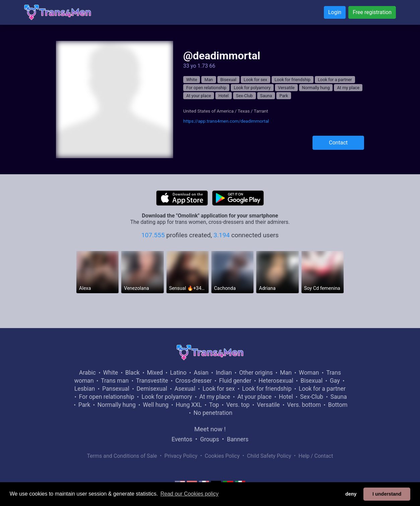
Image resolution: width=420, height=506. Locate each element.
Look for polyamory (252, 88)
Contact (338, 143)
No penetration (213, 413)
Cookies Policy (222, 456)
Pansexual (116, 389)
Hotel (224, 96)
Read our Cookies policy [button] (189, 494)
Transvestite (152, 381)
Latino (178, 373)
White (192, 80)
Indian (224, 373)
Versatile (286, 88)
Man (208, 80)
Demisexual (152, 389)
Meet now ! (210, 429)
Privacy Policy (181, 456)
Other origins (256, 373)
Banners (237, 439)
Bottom (338, 405)
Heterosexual (276, 381)
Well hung (156, 405)
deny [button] (351, 494)
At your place (199, 96)
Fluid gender (235, 381)
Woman (309, 373)
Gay (335, 381)
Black (132, 373)
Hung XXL (189, 405)
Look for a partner (335, 80)
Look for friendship (293, 80)
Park (284, 96)
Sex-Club (244, 96)
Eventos (182, 439)
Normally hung (316, 88)
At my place (348, 88)
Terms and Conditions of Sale (122, 456)
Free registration (372, 12)
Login (335, 12)
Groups (210, 439)
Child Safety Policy (269, 456)
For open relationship (206, 88)
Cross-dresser (193, 381)
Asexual (185, 389)
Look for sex (256, 80)
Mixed (155, 373)
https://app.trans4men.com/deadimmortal (226, 121)
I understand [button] (387, 494)
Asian (201, 373)
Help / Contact (316, 456)
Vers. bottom (304, 405)
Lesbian (85, 389)
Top (214, 405)
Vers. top (238, 405)
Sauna (266, 96)
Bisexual (228, 80)
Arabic (87, 373)
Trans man (115, 381)
